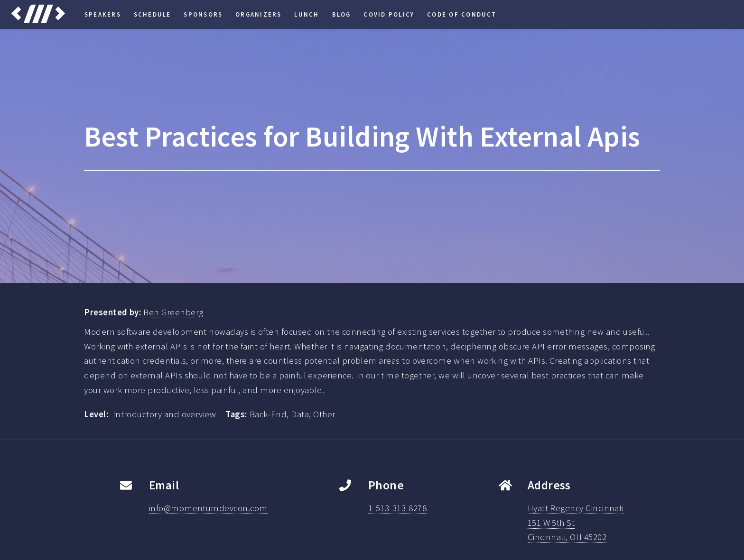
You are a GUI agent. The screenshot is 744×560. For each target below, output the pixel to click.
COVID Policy (389, 14)
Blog (342, 14)
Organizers (258, 14)
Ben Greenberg (173, 312)
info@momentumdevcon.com (208, 508)
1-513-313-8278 (398, 508)
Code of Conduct (462, 14)
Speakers (103, 14)
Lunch (307, 14)
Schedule (153, 14)
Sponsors (203, 14)
